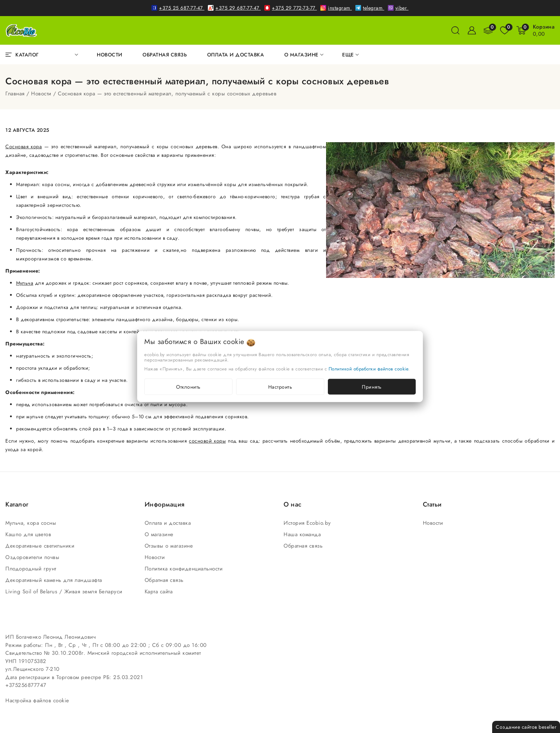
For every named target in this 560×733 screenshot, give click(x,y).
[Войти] (472, 30)
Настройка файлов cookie (37, 700)
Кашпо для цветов (29, 534)
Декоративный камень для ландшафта (55, 580)
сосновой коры (207, 441)
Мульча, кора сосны (32, 523)
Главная (15, 94)
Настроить (280, 387)
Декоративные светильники (41, 546)
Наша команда (303, 534)
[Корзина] (544, 30)
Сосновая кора (24, 146)
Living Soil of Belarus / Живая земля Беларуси (65, 592)
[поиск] (455, 30)
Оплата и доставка (169, 523)
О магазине (160, 534)
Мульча (25, 283)
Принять (372, 387)
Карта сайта (160, 592)
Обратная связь (165, 580)
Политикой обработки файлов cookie (369, 369)
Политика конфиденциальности (185, 569)
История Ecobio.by (308, 523)
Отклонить (188, 387)
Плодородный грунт (32, 569)
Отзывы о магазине (170, 546)
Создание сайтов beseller (526, 727)
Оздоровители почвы (33, 557)
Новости (41, 94)
